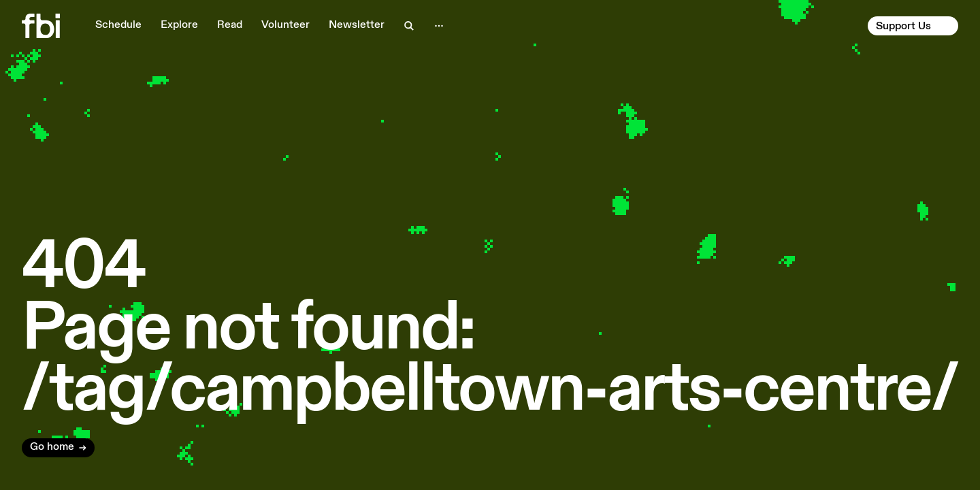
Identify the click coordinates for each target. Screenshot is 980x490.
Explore (179, 25)
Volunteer (285, 25)
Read (230, 25)
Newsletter (357, 25)
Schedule (118, 25)
